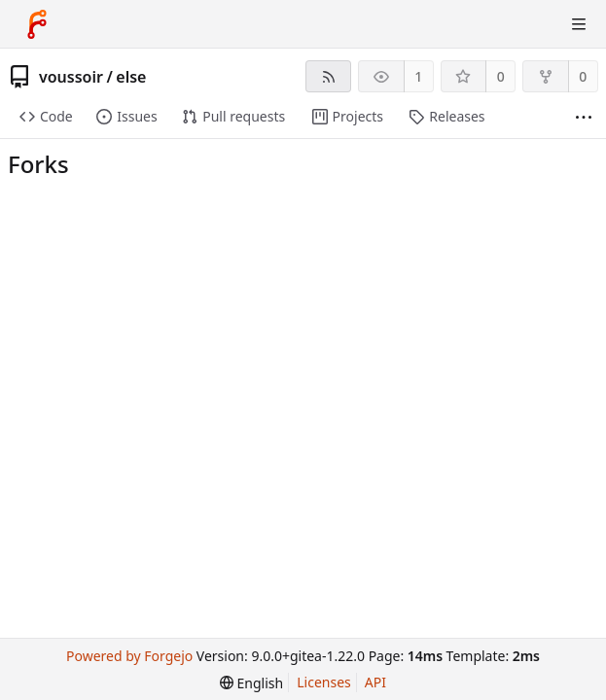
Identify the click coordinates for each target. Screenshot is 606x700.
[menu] (251, 683)
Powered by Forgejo (129, 656)
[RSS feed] (328, 76)
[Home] (37, 24)
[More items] (584, 117)
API (375, 682)
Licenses (324, 682)
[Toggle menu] (579, 24)
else (131, 77)
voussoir (71, 77)
